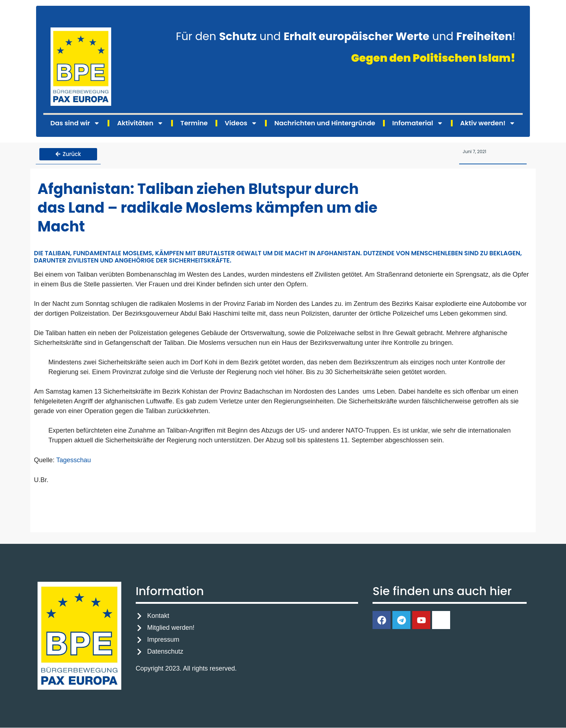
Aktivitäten (140, 123)
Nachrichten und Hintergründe (325, 123)
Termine (194, 123)
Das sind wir (75, 123)
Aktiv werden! (488, 123)
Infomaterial (418, 123)
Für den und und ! (346, 36)
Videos (241, 123)
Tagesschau (74, 460)
